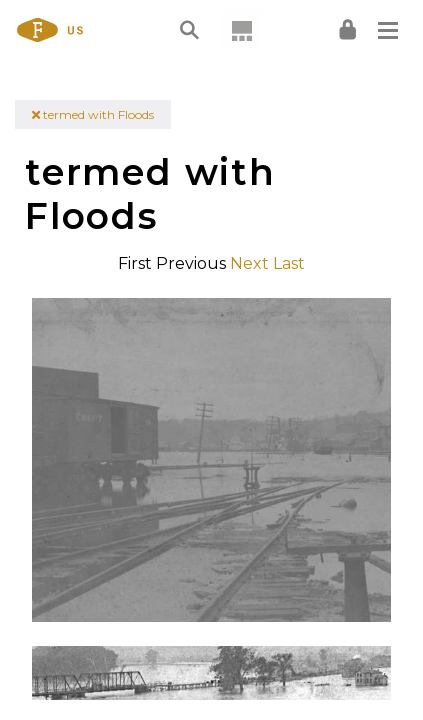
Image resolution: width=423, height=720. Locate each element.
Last (289, 263)
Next (249, 263)
